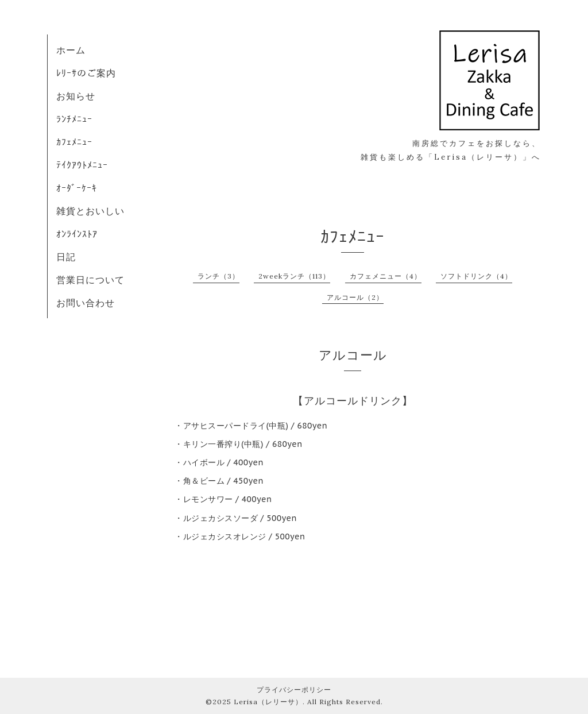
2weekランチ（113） (294, 276)
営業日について (90, 280)
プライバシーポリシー (294, 690)
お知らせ (76, 96)
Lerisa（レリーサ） (268, 702)
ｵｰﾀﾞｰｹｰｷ (77, 188)
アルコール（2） (355, 297)
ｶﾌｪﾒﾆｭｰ (74, 142)
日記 (66, 257)
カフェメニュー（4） (386, 276)
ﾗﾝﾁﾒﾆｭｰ (74, 119)
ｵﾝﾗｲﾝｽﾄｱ (77, 234)
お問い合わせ (86, 303)
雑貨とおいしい (90, 211)
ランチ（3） (218, 276)
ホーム (71, 50)
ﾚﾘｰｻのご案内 (86, 73)
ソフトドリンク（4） (476, 276)
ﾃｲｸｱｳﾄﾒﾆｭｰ (82, 165)
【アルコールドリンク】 (353, 401)
